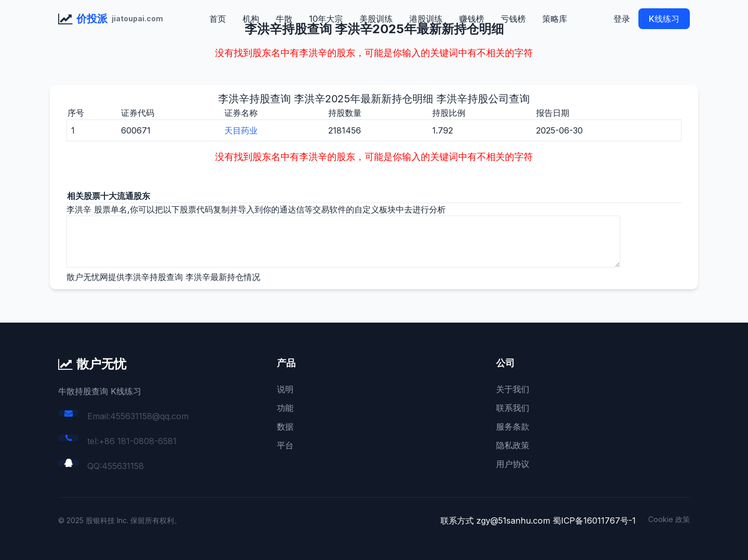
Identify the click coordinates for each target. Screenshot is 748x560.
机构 (251, 19)
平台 (285, 445)
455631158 (123, 466)
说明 (285, 389)
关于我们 (513, 389)
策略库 (555, 19)
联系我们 (513, 408)
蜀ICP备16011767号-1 (594, 521)
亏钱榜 (513, 19)
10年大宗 (326, 19)
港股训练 (426, 19)
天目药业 (241, 130)
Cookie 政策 (669, 519)
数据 (285, 426)
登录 (622, 19)
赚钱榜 (472, 19)
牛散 (284, 19)
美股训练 (376, 19)
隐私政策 (513, 445)
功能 (285, 408)
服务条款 (513, 426)
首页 (218, 19)
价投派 (92, 19)
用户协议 (513, 464)
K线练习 (664, 19)
